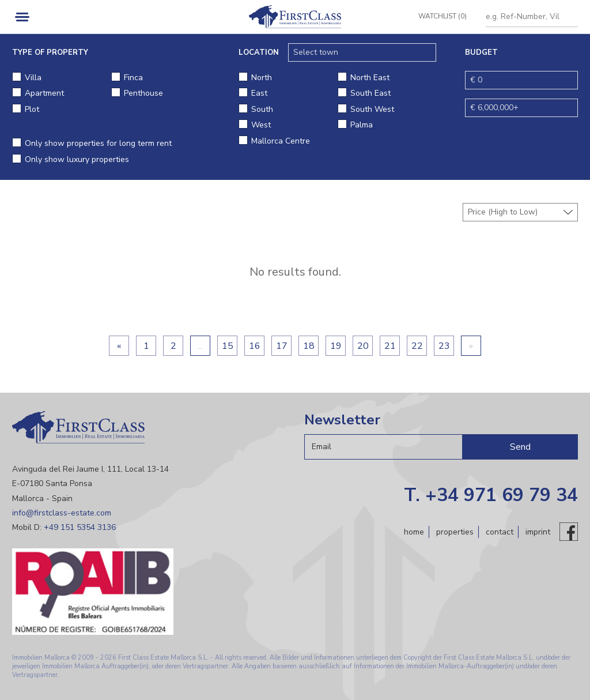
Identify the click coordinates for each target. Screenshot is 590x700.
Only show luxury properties (77, 159)
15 (228, 346)
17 (282, 346)
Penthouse (143, 93)
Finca (133, 78)
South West (372, 109)
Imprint (538, 532)
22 (417, 346)
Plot (32, 109)
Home (414, 532)
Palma (362, 125)
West (261, 125)
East (259, 93)
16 (255, 346)
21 (390, 346)
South (262, 109)
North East (370, 78)
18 (309, 346)
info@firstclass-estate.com (62, 513)
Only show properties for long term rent (98, 143)
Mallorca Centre (281, 141)
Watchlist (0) (438, 16)
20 (363, 346)
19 (336, 346)
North (262, 78)
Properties (455, 532)
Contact (500, 532)
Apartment (44, 93)
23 (444, 346)
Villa (33, 78)
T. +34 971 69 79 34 (491, 495)
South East (370, 93)
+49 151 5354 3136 (80, 527)
